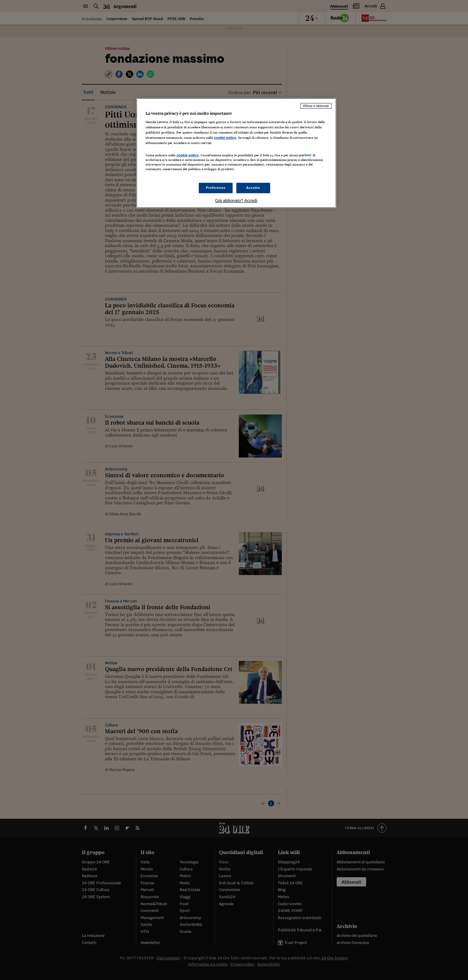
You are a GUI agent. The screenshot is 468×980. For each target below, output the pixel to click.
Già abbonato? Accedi (236, 201)
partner (306, 155)
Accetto (253, 188)
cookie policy (225, 138)
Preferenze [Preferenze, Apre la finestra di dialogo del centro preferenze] (216, 188)
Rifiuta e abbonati (316, 106)
